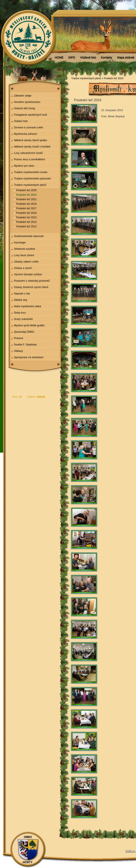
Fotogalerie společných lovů (30, 115)
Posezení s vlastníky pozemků (32, 281)
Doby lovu (20, 313)
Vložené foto (88, 57)
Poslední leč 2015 (26, 217)
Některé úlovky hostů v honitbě (32, 147)
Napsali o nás (22, 293)
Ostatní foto (21, 121)
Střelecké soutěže (25, 249)
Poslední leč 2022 (26, 199)
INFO (72, 57)
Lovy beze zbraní (24, 255)
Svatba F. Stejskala (25, 345)
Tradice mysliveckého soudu (31, 172)
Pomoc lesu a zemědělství (30, 159)
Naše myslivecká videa (27, 306)
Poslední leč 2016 (26, 213)
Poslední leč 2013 (26, 222)
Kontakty (106, 57)
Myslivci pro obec (24, 166)
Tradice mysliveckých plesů (30, 185)
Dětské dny (21, 300)
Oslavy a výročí (23, 268)
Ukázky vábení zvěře (26, 262)
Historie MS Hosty (25, 108)
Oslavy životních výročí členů (31, 287)
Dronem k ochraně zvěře (29, 127)
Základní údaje (23, 96)
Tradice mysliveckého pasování (33, 178)
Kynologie (20, 242)
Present (19, 338)
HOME (59, 57)
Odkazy (18, 351)
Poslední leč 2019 (26, 204)
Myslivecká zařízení (26, 134)
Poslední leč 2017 (26, 208)
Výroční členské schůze (28, 274)
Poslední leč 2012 (26, 227)
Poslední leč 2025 (26, 190)
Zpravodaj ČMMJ (24, 332)
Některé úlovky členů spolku (31, 140)
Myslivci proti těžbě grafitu (29, 325)
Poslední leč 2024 (26, 195)
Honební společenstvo (27, 102)
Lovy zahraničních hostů (28, 153)
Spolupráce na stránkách (29, 357)
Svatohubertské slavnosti (29, 236)
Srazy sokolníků (23, 319)
